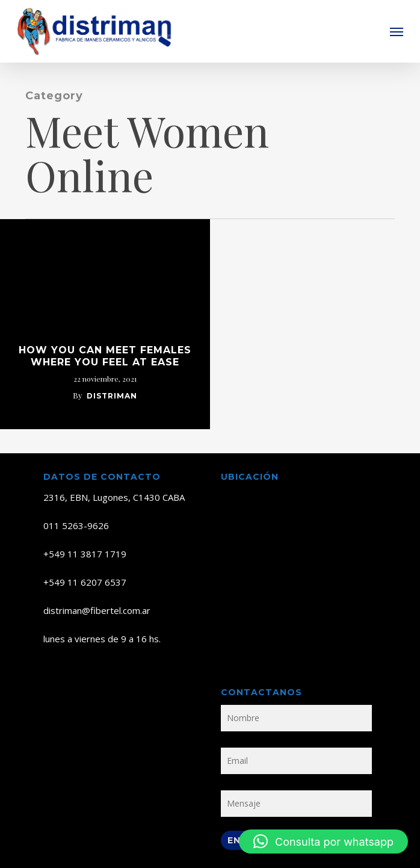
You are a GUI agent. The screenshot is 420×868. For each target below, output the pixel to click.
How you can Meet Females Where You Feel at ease (105, 356)
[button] (397, 31)
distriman (112, 396)
